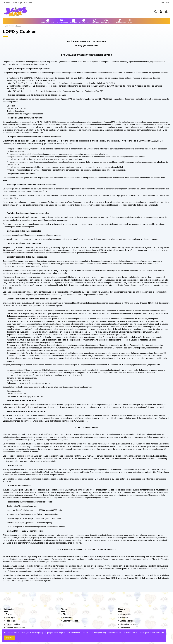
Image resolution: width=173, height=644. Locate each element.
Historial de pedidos (128, 624)
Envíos (8, 3)
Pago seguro (11, 621)
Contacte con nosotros (15, 628)
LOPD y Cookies (13, 624)
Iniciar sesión (125, 614)
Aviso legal (18, 3)
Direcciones (125, 628)
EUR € (165, 3)
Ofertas (66, 614)
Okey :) (9, 638)
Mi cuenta (124, 617)
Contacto (28, 3)
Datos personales (127, 621)
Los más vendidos (70, 621)
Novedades (68, 617)
